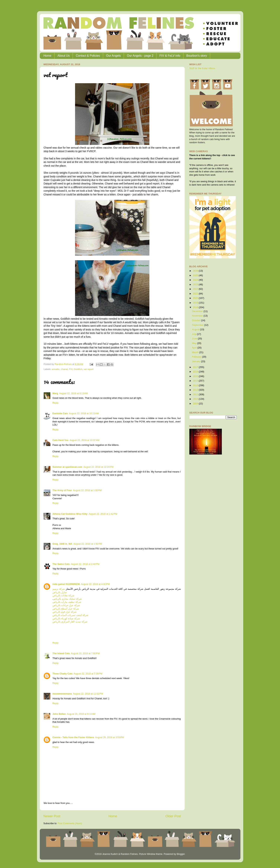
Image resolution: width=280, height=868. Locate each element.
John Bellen (59, 714)
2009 (196, 404)
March (196, 352)
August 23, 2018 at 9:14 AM (81, 714)
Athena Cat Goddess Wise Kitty (70, 514)
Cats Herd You (61, 440)
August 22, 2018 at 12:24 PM (98, 467)
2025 (196, 275)
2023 (196, 285)
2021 (196, 294)
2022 (196, 289)
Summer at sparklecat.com (67, 467)
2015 (196, 376)
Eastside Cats (60, 413)
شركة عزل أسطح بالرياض (66, 609)
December (198, 311)
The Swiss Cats (61, 564)
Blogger (181, 854)
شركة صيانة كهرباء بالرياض (66, 619)
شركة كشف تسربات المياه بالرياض (71, 615)
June (195, 339)
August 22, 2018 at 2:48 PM (85, 564)
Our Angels (113, 56)
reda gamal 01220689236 (66, 584)
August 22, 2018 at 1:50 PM (88, 544)
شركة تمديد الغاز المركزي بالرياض (70, 622)
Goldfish (78, 369)
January (197, 361)
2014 (196, 381)
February (197, 357)
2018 (196, 307)
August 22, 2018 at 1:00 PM (87, 490)
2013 (196, 385)
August (196, 330)
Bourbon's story (197, 56)
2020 (196, 298)
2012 (196, 390)
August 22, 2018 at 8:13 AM (74, 393)
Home (47, 56)
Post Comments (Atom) (70, 823)
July (195, 334)
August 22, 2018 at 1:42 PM (103, 514)
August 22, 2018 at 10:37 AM (84, 440)
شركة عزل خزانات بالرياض (66, 605)
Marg (55, 393)
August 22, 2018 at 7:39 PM (88, 674)
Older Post (173, 816)
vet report (89, 369)
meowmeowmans (62, 694)
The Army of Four (62, 490)
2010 (196, 399)
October (197, 320)
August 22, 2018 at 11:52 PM (88, 694)
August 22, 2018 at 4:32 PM (95, 584)
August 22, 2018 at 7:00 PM (85, 653)
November (198, 316)
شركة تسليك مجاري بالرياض (68, 599)
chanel (64, 369)
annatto (56, 369)
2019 (196, 303)
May (195, 343)
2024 (196, 280)
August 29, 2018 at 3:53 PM (109, 737)
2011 (196, 395)
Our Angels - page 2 (140, 56)
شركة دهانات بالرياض (64, 596)
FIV (71, 369)
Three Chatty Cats (63, 674)
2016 (196, 372)
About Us (64, 56)
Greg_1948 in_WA (62, 544)
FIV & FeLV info (170, 56)
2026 (196, 271)
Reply (56, 403)
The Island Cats (61, 653)
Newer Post (52, 816)
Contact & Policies (88, 56)
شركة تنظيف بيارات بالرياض (67, 602)
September (198, 325)
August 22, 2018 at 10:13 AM (84, 413)
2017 (196, 367)
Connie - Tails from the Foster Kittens (73, 737)
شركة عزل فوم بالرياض (65, 612)
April (195, 348)
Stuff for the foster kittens (202, 68)
